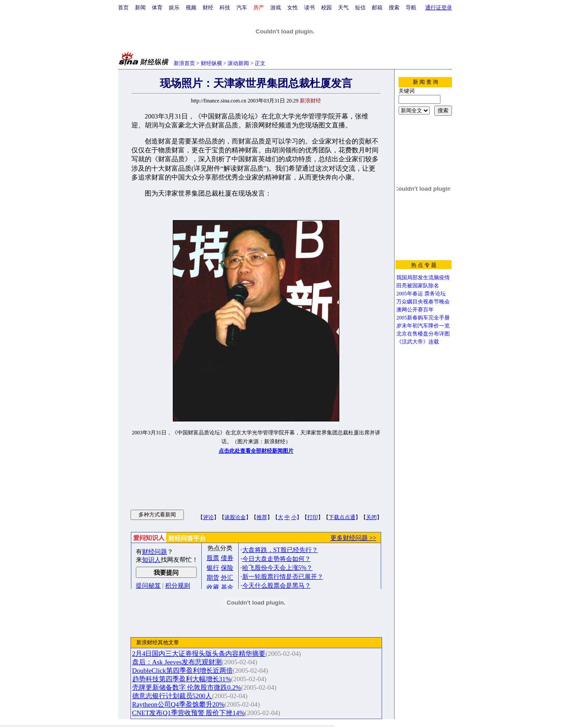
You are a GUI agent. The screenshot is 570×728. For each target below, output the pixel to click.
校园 (326, 8)
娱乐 (174, 8)
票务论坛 (435, 294)
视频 (191, 8)
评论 (208, 517)
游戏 (276, 8)
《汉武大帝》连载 (418, 342)
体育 (157, 8)
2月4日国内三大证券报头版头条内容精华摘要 (199, 654)
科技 (225, 8)
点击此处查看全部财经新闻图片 (256, 451)
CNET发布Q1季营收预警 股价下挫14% (189, 713)
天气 (343, 8)
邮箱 (377, 8)
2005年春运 (410, 294)
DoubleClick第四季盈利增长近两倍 (183, 671)
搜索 (394, 8)
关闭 (371, 517)
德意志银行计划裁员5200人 (172, 696)
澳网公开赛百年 (415, 310)
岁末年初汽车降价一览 (423, 326)
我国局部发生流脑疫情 (423, 278)
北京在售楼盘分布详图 (423, 334)
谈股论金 (235, 517)
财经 (208, 8)
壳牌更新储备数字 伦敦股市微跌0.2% (187, 687)
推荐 (262, 517)
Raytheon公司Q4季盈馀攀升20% (179, 704)
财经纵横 (212, 63)
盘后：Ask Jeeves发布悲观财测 (177, 662)
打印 (313, 517)
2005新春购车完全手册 (423, 318)
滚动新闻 (238, 63)
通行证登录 (439, 8)
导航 (411, 8)
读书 (309, 8)
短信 (360, 8)
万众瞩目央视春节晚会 (423, 302)
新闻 (140, 8)
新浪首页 (184, 63)
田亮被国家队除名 (418, 286)
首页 (123, 8)
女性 (293, 8)
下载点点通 (342, 517)
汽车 (242, 8)
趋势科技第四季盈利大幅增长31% (182, 679)
